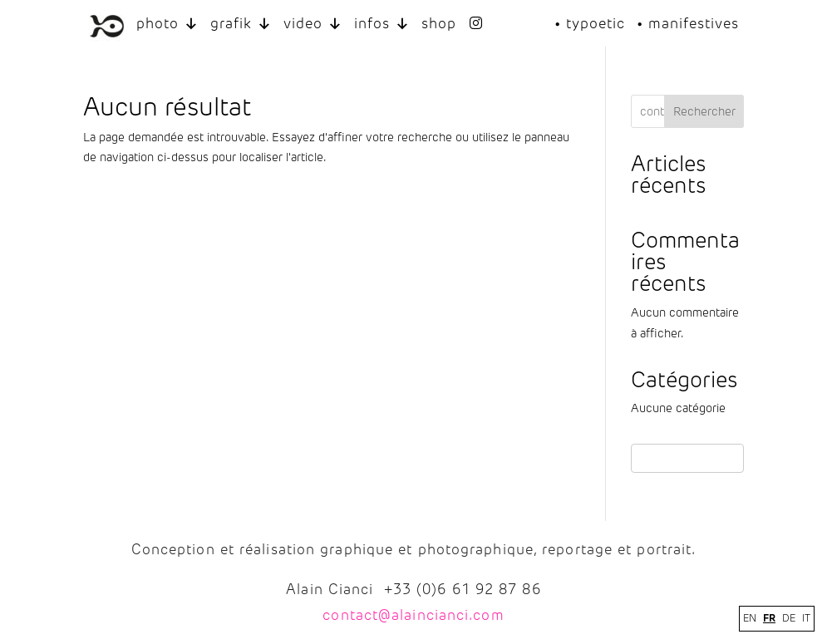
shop (439, 23)
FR (769, 618)
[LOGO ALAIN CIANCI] (107, 24)
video (313, 24)
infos (382, 24)
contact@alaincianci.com (413, 615)
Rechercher (704, 112)
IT (806, 618)
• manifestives (688, 23)
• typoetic (590, 23)
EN (750, 618)
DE (789, 618)
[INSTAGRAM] (477, 24)
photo (167, 24)
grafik (241, 24)
